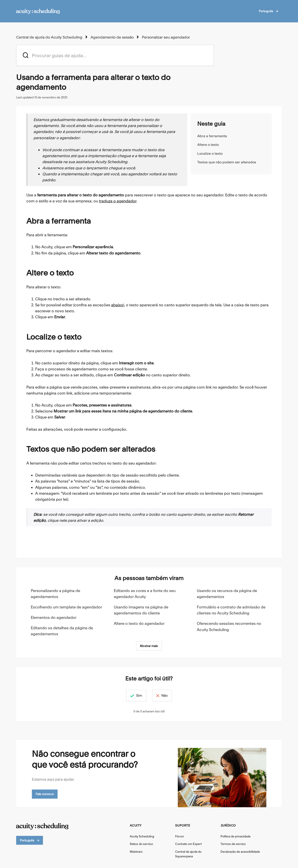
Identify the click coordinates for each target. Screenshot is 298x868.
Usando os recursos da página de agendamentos (227, 593)
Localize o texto (210, 153)
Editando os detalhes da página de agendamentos (62, 631)
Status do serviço (141, 844)
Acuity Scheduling (142, 836)
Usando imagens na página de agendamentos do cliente (141, 610)
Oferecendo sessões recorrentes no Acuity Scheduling (229, 626)
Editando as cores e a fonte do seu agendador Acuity (145, 593)
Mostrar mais (149, 646)
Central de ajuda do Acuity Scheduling (48, 37)
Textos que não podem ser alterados (227, 162)
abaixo (117, 305)
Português (268, 11)
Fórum (180, 836)
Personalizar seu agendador (162, 37)
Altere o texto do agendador (139, 623)
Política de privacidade (236, 836)
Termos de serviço (233, 844)
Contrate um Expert (188, 844)
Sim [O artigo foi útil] (134, 695)
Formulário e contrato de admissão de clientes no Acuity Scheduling (231, 610)
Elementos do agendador (54, 617)
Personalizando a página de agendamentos (55, 593)
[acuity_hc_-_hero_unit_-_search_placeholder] (115, 55)
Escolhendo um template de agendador (66, 607)
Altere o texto (208, 144)
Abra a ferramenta (212, 136)
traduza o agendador (118, 201)
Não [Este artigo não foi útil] (170, 695)
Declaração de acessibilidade (240, 851)
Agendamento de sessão (109, 37)
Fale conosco (45, 794)
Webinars (136, 851)
